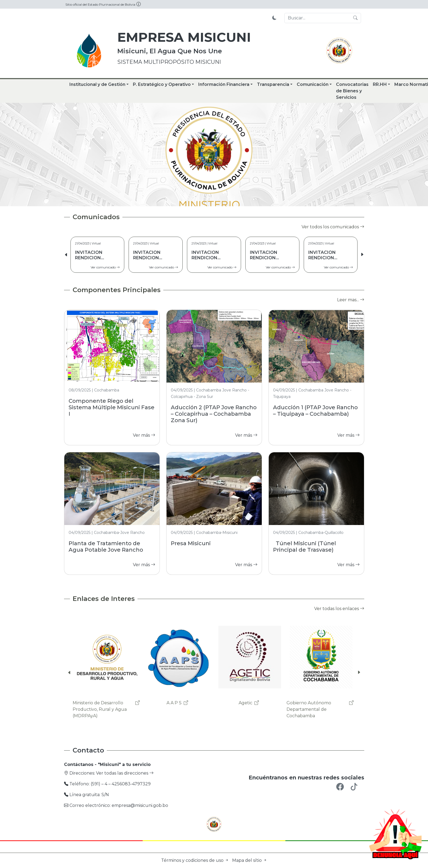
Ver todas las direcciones (125, 773)
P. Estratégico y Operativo (162, 84)
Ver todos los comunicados (333, 227)
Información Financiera (224, 84)
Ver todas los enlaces (339, 609)
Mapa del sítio (250, 860)
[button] (362, 255)
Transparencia (273, 84)
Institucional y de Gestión (97, 84)
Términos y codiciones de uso (196, 860)
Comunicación (313, 84)
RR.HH (380, 84)
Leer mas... (351, 300)
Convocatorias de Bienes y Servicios (352, 91)
